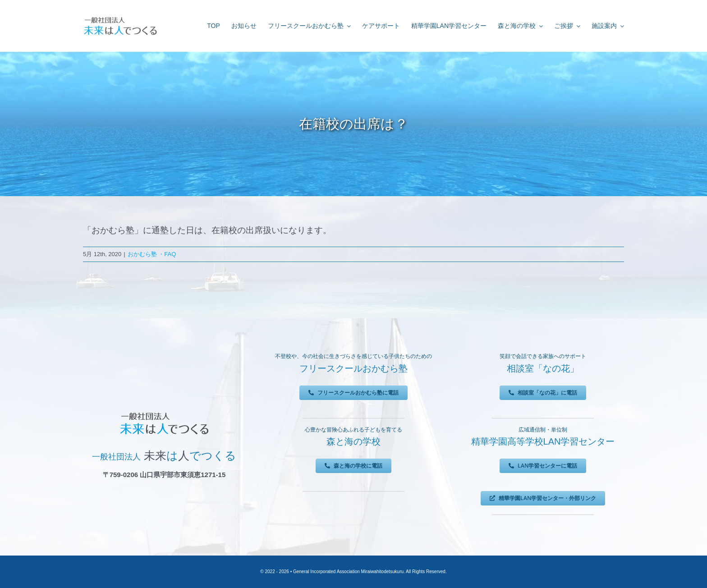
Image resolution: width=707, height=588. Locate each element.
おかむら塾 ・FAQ (152, 254)
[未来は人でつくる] (120, 19)
